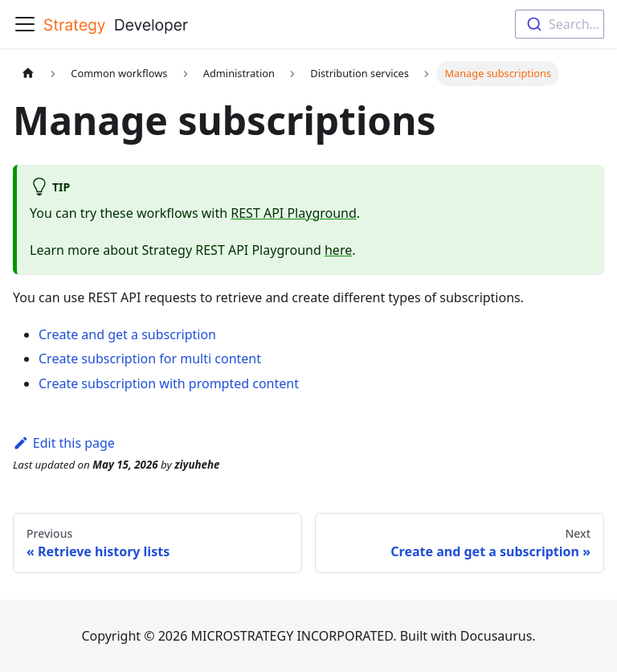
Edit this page (64, 443)
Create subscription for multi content (150, 359)
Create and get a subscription (127, 334)
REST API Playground (294, 213)
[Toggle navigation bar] (25, 24)
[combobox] (560, 24)
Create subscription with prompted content (169, 383)
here (338, 250)
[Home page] (28, 74)
